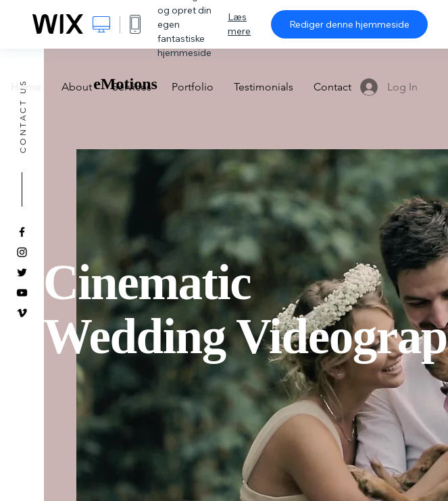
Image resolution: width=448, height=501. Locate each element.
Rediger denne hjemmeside (349, 24)
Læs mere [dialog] (239, 24)
